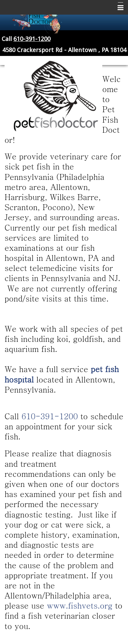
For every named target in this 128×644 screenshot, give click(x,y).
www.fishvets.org (80, 605)
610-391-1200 (32, 39)
